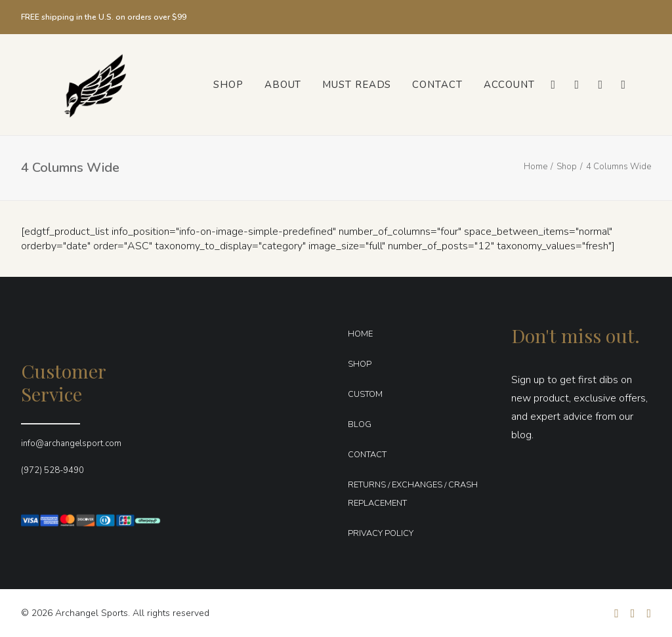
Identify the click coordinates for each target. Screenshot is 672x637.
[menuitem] (228, 85)
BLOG (360, 424)
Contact (437, 85)
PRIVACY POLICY (381, 533)
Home (535, 167)
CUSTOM (365, 394)
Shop (228, 85)
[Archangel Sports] (82, 85)
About (283, 85)
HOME (360, 334)
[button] (552, 85)
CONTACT (367, 455)
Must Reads (357, 85)
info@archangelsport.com (71, 443)
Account (509, 85)
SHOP (360, 364)
